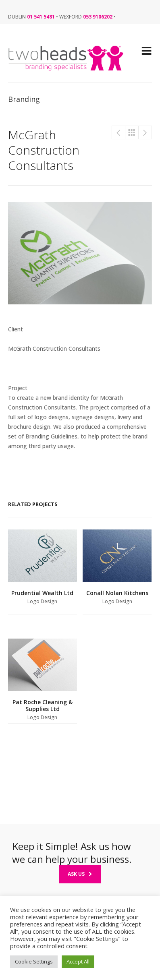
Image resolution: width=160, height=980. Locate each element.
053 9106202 (98, 17)
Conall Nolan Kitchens (145, 132)
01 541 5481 (41, 17)
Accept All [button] (78, 961)
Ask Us (80, 874)
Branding (132, 132)
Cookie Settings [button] (34, 961)
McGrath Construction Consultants (118, 132)
